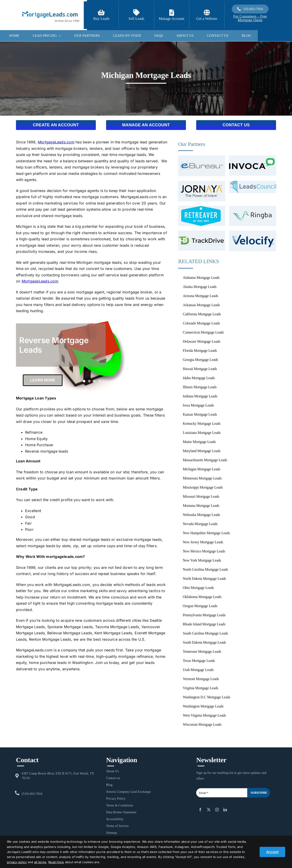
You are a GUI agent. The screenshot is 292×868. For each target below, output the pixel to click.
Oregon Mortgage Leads (200, 606)
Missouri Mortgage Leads (201, 496)
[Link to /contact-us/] (136, 13)
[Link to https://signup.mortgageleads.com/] (101, 13)
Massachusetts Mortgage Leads (205, 460)
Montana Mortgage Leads (201, 506)
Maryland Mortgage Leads (202, 451)
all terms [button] (40, 862)
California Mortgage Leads (202, 314)
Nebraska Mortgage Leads (201, 515)
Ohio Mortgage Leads (198, 588)
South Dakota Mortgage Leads (204, 642)
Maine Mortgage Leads (199, 442)
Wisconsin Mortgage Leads (202, 724)
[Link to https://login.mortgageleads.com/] (172, 13)
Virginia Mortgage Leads (200, 688)
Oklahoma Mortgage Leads (202, 597)
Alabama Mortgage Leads (201, 278)
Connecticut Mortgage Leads (203, 332)
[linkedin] (225, 810)
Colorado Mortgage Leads (201, 323)
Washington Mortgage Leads (203, 706)
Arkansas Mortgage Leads (201, 305)
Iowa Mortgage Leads (198, 405)
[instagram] (217, 810)
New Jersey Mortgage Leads (203, 542)
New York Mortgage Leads (202, 560)
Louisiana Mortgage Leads (202, 433)
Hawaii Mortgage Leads (200, 369)
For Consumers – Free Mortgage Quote (250, 18)
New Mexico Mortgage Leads (204, 551)
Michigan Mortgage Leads (201, 469)
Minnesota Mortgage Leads (202, 478)
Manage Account (172, 19)
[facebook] (200, 810)
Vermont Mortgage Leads (201, 679)
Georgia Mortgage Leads (200, 360)
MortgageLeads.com (56, 142)
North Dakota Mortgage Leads (204, 579)
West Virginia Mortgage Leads (204, 715)
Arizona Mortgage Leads (200, 296)
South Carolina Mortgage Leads (205, 633)
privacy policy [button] (17, 862)
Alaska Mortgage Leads (200, 287)
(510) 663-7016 (32, 794)
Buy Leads (101, 19)
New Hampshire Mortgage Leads (206, 533)
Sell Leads (136, 19)
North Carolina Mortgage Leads (205, 569)
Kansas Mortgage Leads (200, 414)
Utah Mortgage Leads (198, 670)
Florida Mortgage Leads (200, 351)
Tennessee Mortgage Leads (202, 652)
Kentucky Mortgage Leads (202, 424)
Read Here (56, 862)
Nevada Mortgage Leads (200, 524)
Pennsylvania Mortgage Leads (204, 615)
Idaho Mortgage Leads (199, 378)
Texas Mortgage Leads (199, 661)
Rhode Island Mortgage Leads (204, 624)
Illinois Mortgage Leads (200, 387)
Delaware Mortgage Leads (201, 341)
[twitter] (209, 810)
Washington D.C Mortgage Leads (206, 697)
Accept (272, 852)
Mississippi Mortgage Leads (203, 487)
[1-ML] (50, 10)
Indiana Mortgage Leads (200, 396)
